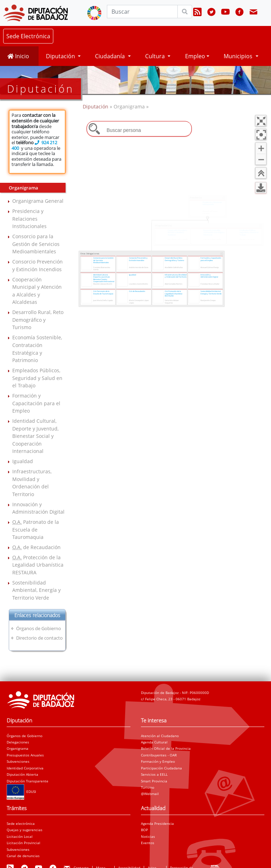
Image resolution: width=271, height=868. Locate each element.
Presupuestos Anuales (25, 755)
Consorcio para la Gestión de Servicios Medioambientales (36, 244)
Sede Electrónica (28, 36)
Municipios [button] (239, 56)
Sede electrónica (21, 823)
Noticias (148, 836)
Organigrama (18, 748)
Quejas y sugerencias (25, 830)
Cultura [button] (156, 56)
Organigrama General (38, 201)
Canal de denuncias (23, 856)
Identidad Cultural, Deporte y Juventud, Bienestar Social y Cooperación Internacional (35, 436)
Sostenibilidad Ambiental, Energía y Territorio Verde (36, 590)
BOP (144, 830)
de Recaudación (36, 547)
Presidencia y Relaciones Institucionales (29, 219)
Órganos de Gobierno (39, 628)
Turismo (148, 787)
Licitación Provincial (23, 843)
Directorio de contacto (39, 638)
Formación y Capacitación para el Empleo (36, 403)
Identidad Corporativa (25, 768)
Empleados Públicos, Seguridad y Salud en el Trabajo (37, 378)
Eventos (148, 843)
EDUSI (21, 792)
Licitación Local (20, 836)
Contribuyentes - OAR (159, 755)
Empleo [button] (195, 56)
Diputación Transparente (28, 781)
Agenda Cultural (154, 742)
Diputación (96, 106)
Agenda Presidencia (157, 823)
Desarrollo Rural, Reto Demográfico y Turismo (38, 320)
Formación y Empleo (158, 761)
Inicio (18, 56)
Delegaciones (18, 742)
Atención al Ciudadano (160, 736)
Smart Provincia (154, 781)
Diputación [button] (61, 56)
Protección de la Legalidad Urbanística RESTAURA (38, 565)
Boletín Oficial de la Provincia (166, 748)
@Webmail (150, 794)
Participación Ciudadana (161, 768)
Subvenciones (18, 761)
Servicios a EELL (154, 774)
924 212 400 (34, 145)
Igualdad (23, 461)
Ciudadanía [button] (111, 56)
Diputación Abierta (22, 774)
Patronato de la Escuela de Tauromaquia (36, 529)
